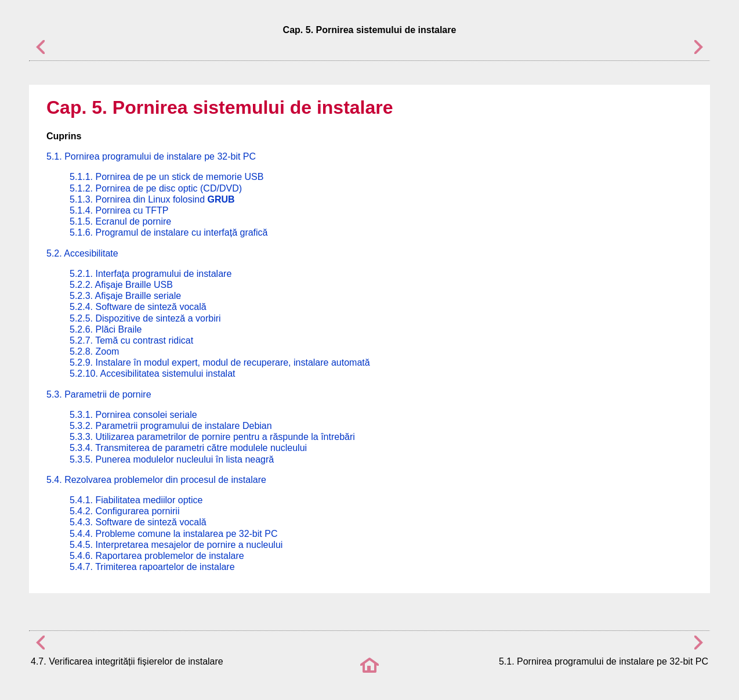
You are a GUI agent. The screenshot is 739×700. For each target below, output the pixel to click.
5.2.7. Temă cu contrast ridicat (131, 340)
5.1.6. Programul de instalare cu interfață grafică (169, 232)
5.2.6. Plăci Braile (106, 329)
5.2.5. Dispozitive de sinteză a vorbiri (145, 318)
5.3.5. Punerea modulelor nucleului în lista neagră (172, 459)
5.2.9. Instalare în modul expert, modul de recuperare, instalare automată (220, 362)
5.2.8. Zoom (94, 351)
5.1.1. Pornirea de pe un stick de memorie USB (166, 177)
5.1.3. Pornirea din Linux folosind (152, 199)
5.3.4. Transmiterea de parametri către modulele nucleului (188, 448)
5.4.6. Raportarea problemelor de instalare (157, 556)
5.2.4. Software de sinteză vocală (138, 307)
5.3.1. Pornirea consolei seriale (133, 415)
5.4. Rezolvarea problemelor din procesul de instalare (156, 480)
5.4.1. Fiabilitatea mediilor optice (136, 500)
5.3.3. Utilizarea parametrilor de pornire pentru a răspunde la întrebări (212, 437)
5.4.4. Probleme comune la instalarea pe (173, 534)
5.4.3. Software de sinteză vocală (138, 522)
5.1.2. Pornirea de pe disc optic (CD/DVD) (156, 188)
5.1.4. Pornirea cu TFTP (119, 210)
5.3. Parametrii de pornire (99, 394)
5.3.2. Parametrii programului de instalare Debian (171, 426)
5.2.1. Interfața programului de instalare (151, 274)
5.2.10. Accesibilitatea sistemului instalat (152, 374)
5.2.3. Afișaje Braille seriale (125, 296)
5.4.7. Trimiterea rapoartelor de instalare (152, 567)
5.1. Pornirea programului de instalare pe (151, 156)
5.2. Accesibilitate (82, 253)
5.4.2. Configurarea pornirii (124, 511)
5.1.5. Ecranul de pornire (120, 221)
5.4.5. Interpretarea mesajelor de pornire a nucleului (176, 545)
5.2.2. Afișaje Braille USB (121, 285)
